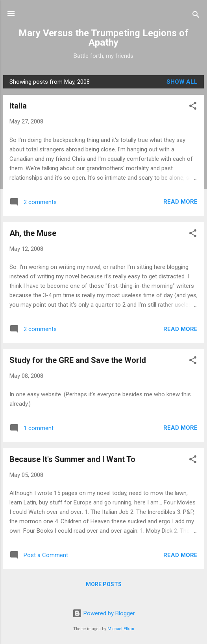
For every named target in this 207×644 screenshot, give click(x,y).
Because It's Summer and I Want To (72, 459)
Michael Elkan (121, 629)
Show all (182, 82)
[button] (193, 107)
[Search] (196, 16)
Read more (180, 202)
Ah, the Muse (33, 233)
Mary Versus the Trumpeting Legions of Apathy (103, 38)
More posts (104, 584)
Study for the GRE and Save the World (78, 360)
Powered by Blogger (104, 613)
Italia (18, 106)
